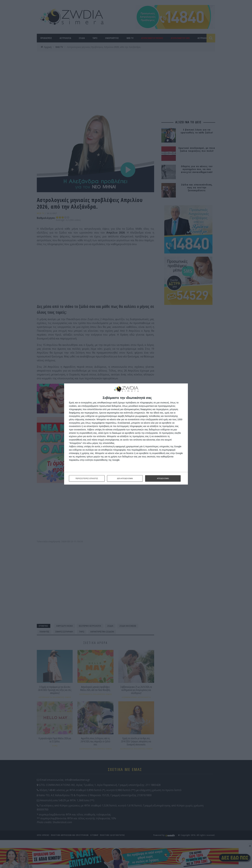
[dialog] (126, 434)
